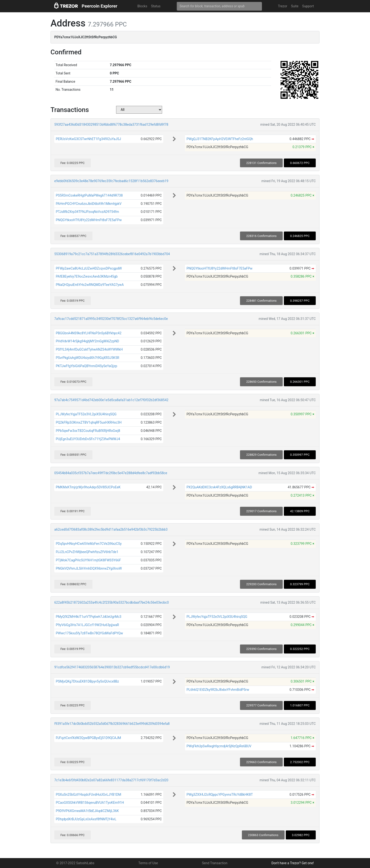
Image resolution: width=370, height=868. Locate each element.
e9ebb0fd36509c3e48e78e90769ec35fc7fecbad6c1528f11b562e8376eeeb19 (111, 181)
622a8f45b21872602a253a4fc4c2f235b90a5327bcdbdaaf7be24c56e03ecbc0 (111, 602)
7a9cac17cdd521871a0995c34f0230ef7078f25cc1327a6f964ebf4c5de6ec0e (111, 319)
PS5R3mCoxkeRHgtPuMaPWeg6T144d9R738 (89, 195)
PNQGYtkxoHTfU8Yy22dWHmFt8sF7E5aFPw (89, 220)
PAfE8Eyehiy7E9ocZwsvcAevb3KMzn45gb (87, 276)
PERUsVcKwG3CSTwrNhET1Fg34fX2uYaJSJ (88, 139)
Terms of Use (148, 863)
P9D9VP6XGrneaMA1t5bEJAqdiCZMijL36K (87, 811)
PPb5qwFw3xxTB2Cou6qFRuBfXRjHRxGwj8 (88, 431)
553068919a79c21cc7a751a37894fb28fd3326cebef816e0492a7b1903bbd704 (112, 254)
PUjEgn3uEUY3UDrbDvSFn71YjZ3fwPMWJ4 (88, 439)
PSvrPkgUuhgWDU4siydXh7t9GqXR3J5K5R (87, 358)
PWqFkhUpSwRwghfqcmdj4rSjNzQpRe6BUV (219, 746)
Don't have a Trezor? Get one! (293, 863)
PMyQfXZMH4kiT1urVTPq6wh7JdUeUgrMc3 (88, 617)
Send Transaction (215, 863)
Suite (295, 6)
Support (308, 6)
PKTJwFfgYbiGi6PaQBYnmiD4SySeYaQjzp (86, 366)
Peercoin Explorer (99, 6)
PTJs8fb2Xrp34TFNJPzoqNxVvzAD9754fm (87, 212)
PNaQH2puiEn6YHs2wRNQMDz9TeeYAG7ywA (90, 285)
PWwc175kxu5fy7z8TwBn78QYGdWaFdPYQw (89, 633)
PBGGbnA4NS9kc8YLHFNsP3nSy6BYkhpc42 (88, 333)
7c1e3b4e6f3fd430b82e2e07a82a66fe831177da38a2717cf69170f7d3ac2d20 (111, 780)
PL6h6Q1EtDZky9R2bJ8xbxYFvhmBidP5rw (218, 690)
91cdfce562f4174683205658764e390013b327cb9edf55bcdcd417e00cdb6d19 (112, 667)
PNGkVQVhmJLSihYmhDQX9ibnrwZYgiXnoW (89, 568)
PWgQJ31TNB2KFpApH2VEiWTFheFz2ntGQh (220, 139)
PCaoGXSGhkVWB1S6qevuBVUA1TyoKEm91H (90, 803)
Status (156, 6)
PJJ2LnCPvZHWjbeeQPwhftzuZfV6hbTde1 (87, 552)
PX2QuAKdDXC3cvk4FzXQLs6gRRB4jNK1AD (219, 487)
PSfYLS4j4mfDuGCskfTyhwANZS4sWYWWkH (89, 349)
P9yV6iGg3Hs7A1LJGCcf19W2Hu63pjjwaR (87, 625)
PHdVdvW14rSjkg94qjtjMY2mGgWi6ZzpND (87, 341)
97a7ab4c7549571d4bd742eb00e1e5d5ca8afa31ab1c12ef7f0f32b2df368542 (111, 400)
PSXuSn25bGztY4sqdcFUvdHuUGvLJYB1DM (88, 795)
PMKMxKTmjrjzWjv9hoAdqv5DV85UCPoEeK (88, 487)
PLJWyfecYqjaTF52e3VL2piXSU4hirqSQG (86, 414)
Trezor (283, 6)
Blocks (142, 6)
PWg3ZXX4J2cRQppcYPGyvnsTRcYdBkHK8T (220, 795)
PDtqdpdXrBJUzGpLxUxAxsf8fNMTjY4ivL (86, 819)
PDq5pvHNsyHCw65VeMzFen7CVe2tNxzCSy (89, 544)
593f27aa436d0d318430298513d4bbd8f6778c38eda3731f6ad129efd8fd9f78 (111, 125)
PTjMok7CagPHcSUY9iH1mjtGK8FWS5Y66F (88, 560)
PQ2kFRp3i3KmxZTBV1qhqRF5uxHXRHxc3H (89, 422)
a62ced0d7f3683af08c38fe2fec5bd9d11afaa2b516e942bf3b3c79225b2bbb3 (111, 529)
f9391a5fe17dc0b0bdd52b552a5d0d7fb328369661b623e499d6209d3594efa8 (112, 724)
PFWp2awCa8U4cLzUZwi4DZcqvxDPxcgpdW (89, 268)
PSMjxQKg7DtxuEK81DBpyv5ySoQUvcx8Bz (87, 681)
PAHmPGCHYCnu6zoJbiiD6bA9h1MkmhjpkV (88, 204)
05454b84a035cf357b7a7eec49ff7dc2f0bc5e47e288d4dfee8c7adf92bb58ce (111, 473)
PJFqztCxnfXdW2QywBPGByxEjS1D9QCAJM (88, 738)
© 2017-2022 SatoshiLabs (75, 863)
